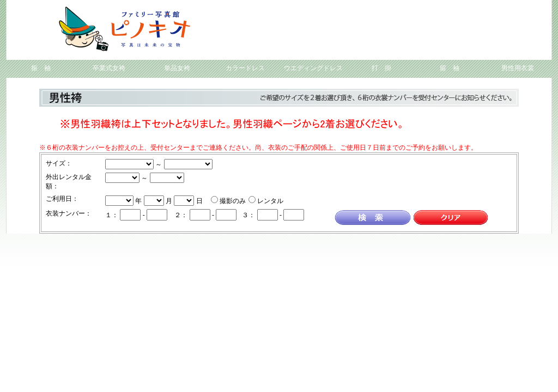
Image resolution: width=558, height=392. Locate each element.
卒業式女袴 (109, 68)
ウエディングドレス (313, 68)
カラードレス (245, 68)
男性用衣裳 (518, 68)
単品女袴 (177, 68)
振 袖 (41, 68)
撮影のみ (233, 201)
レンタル (270, 201)
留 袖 (450, 68)
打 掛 (381, 68)
